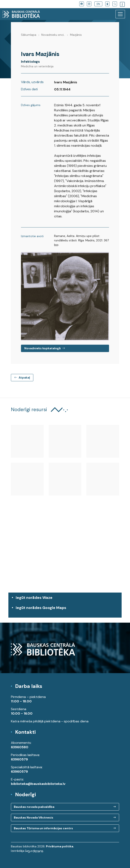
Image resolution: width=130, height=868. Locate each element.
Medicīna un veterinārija (37, 66)
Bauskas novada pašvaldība (34, 807)
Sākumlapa (29, 35)
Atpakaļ (22, 378)
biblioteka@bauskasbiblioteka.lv (38, 784)
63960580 (20, 747)
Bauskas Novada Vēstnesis (34, 817)
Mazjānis (76, 35)
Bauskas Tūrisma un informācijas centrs (43, 828)
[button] (107, 4)
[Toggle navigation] (120, 14)
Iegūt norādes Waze (34, 598)
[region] (65, 554)
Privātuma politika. (60, 846)
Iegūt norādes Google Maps (66, 610)
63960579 (19, 759)
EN (98, 4)
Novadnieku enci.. (53, 35)
